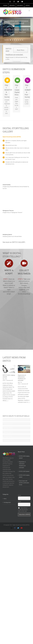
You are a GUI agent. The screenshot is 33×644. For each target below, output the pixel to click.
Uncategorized (7, 502)
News (5, 499)
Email (19, 502)
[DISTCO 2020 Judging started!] (9, 369)
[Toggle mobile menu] (29, 11)
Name (19, 495)
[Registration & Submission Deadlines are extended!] (24, 369)
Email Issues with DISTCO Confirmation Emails (24, 483)
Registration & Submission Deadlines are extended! (22, 378)
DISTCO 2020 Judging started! (24, 457)
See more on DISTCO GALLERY (14, 242)
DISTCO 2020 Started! (24, 471)
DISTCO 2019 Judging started (24, 476)
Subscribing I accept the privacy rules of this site (23, 509)
